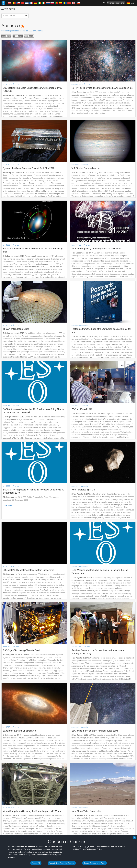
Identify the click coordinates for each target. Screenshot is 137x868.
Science (111, 3)
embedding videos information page (74, 543)
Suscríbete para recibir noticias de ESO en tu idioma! (22, 31)
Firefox (11, 598)
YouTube (6, 538)
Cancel (23, 642)
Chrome (12, 593)
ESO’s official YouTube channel (66, 538)
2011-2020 (18, 36)
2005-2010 (29, 36)
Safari (11, 600)
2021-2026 (6, 36)
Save (9, 642)
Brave (11, 590)
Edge (11, 595)
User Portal (120, 3)
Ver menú (8, 9)
